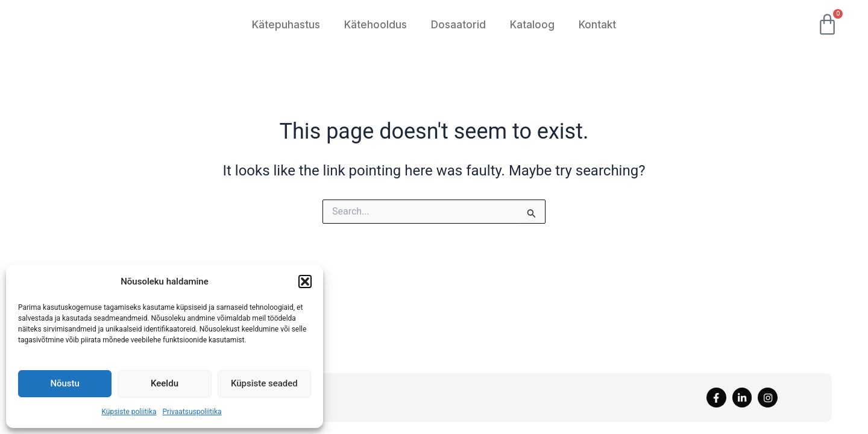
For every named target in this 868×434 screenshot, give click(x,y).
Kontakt (597, 25)
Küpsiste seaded (264, 383)
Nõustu (65, 383)
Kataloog (532, 25)
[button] (305, 278)
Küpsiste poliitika (129, 412)
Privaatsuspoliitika (192, 412)
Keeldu (165, 383)
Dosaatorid (458, 25)
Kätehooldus (376, 25)
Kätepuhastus (286, 25)
